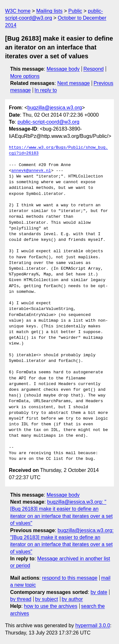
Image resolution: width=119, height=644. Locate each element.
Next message (74, 83)
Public (75, 11)
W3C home (18, 11)
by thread (21, 599)
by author (72, 599)
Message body (63, 69)
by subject (47, 599)
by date (99, 592)
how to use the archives (51, 606)
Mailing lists (49, 11)
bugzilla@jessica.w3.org (55, 108)
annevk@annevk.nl (31, 171)
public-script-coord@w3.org (48, 122)
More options (25, 76)
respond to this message (69, 578)
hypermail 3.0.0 (93, 625)
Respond (94, 69)
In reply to (46, 90)
